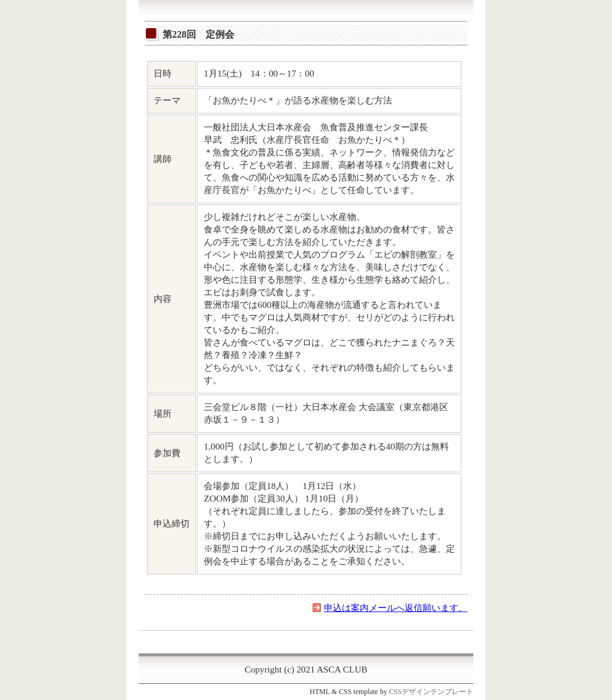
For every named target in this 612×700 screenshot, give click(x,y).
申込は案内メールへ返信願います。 (396, 608)
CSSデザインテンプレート (431, 692)
